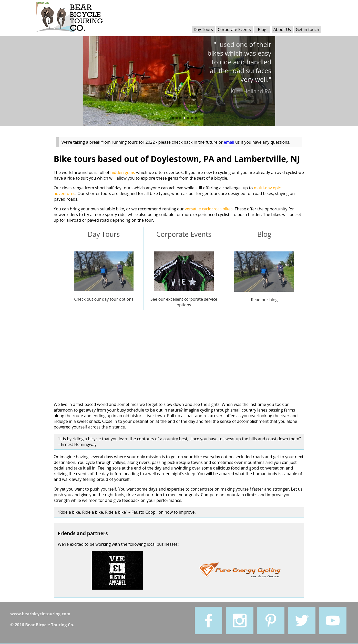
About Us (282, 30)
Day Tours (203, 30)
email (229, 142)
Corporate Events (234, 30)
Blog (262, 30)
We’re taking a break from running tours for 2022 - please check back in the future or (143, 142)
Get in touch (307, 30)
